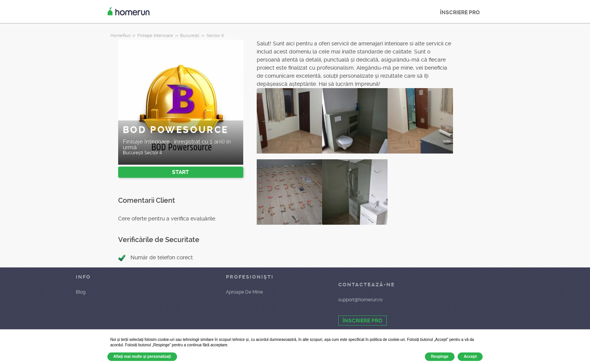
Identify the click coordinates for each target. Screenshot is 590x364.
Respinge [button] (440, 356)
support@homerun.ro (360, 300)
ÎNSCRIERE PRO (460, 12)
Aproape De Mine (244, 292)
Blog (81, 292)
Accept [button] (470, 356)
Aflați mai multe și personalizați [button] (142, 356)
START (181, 172)
